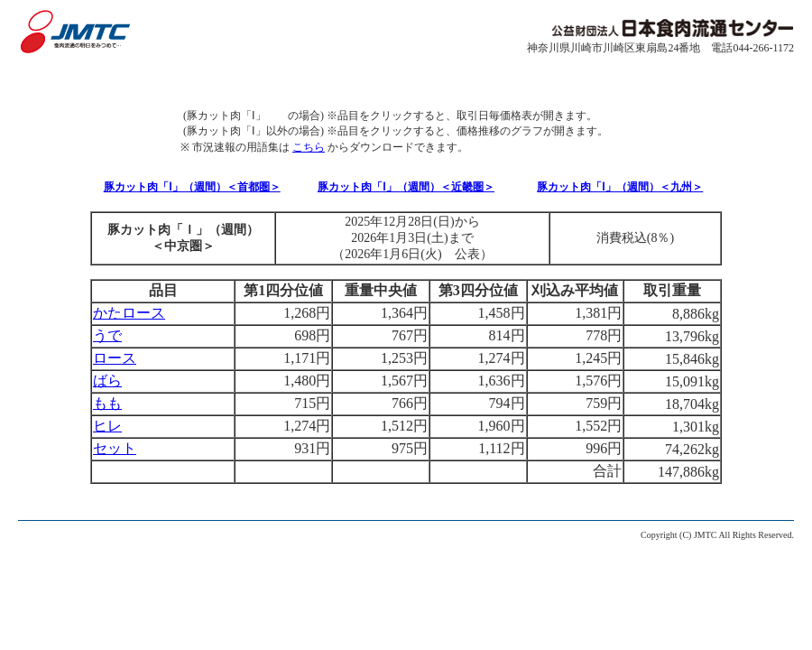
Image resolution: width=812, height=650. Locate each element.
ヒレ (107, 426)
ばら (107, 381)
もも (107, 403)
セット (115, 448)
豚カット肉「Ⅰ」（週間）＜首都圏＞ (192, 187)
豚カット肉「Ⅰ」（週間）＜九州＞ (620, 187)
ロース (115, 358)
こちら (309, 147)
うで (107, 335)
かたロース (129, 313)
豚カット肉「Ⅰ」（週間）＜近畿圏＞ (406, 187)
